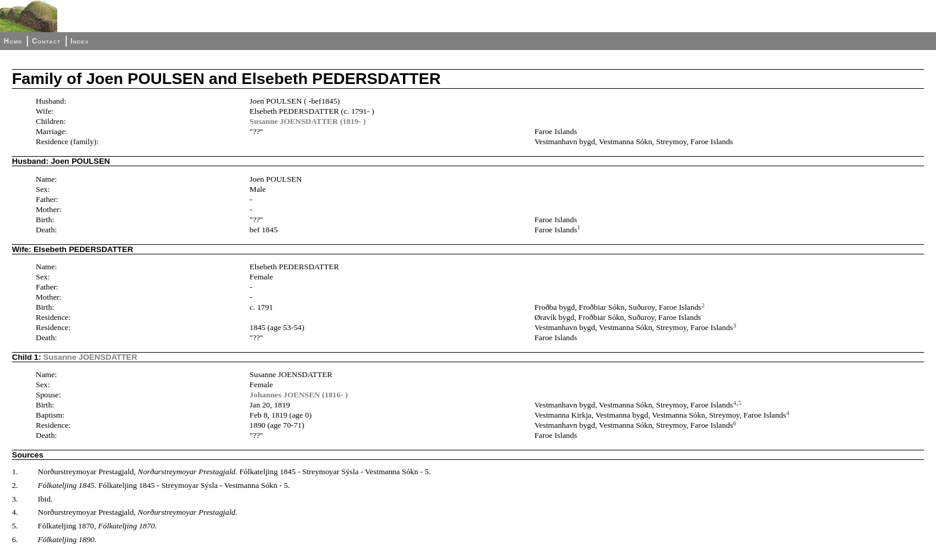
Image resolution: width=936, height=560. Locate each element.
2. (15, 485)
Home (13, 41)
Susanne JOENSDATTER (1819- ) (308, 121)
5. (15, 526)
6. (15, 539)
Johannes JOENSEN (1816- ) (299, 395)
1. (15, 472)
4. (15, 512)
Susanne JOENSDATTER (91, 357)
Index (80, 41)
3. (15, 499)
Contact (46, 41)
